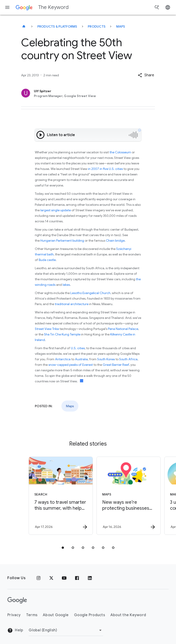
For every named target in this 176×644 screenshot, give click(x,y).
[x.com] (51, 578)
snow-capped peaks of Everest (71, 365)
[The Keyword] (24, 26)
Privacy (14, 615)
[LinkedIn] (90, 578)
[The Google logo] (17, 600)
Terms (32, 615)
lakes (66, 285)
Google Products (89, 615)
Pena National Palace (123, 329)
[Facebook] (77, 578)
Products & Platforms (57, 26)
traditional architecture (72, 304)
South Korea (106, 359)
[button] (146, 75)
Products (97, 26)
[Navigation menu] (7, 7)
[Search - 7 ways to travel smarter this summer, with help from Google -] (54, 496)
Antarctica (63, 359)
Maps (121, 26)
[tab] (63, 548)
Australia (81, 359)
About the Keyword (128, 615)
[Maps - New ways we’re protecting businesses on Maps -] (121, 496)
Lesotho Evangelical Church (90, 293)
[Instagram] (38, 578)
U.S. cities (78, 348)
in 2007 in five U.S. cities (105, 169)
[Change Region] (66, 630)
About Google (56, 615)
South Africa (128, 359)
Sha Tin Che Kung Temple (62, 334)
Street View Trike (47, 329)
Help (15, 630)
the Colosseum (120, 152)
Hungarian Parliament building (62, 240)
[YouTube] (64, 578)
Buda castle (47, 260)
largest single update (56, 210)
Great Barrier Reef (116, 365)
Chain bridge (115, 240)
